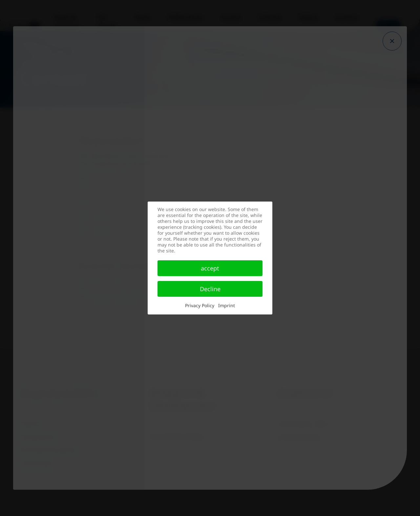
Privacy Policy (200, 305)
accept (210, 268)
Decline (210, 289)
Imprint (227, 305)
